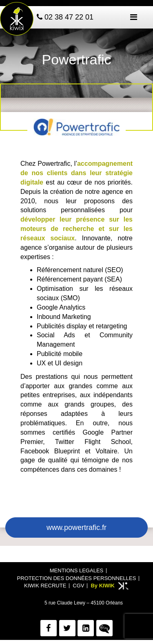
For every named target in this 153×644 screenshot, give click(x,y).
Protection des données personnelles (77, 578)
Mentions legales (76, 570)
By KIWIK (103, 586)
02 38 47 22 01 (65, 17)
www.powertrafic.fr (76, 528)
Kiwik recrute (45, 586)
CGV (78, 586)
